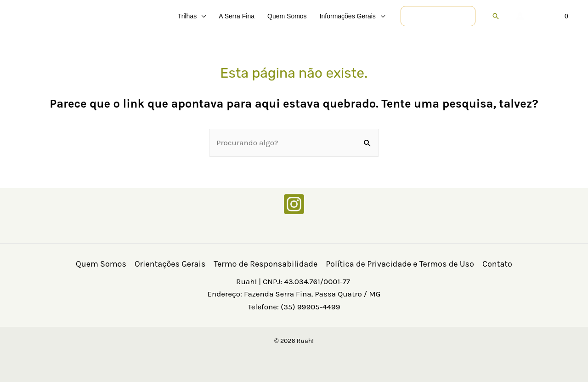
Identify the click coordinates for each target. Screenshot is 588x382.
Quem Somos (101, 264)
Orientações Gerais (170, 264)
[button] (201, 16)
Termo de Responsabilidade (266, 264)
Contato (497, 264)
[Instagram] (294, 204)
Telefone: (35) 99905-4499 (294, 307)
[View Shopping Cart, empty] (553, 16)
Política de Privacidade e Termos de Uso (400, 264)
